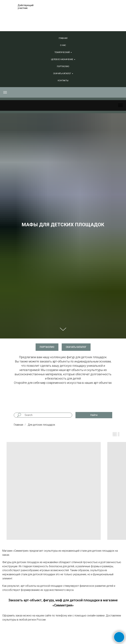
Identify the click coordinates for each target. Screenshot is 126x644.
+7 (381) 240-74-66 (77, 17)
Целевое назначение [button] (62, 59)
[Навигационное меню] (5, 92)
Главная (63, 38)
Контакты (63, 81)
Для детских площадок (41, 425)
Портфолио (63, 66)
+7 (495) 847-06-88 (77, 13)
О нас (63, 45)
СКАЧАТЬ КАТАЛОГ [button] (62, 74)
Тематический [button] (62, 52)
